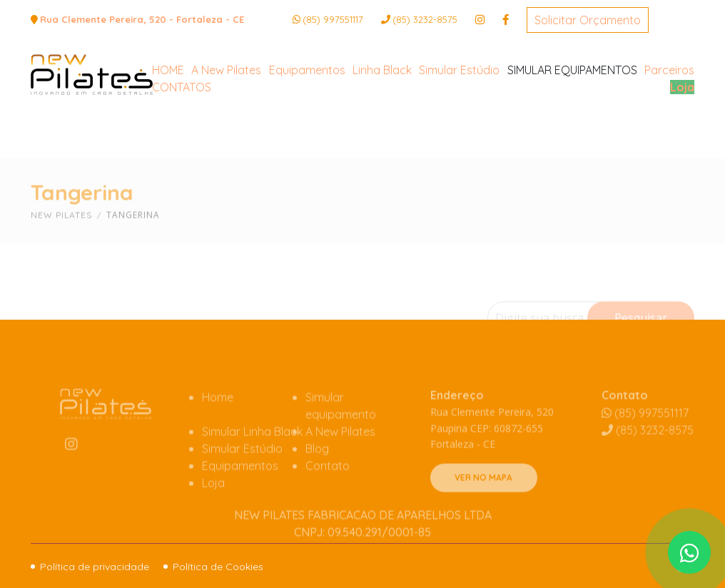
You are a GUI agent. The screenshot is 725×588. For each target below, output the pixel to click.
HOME (168, 123)
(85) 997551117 (333, 19)
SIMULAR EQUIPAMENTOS (572, 123)
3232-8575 (425, 19)
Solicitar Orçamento (588, 20)
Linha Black (382, 123)
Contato (328, 486)
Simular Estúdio (459, 123)
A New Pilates (226, 123)
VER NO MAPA (483, 498)
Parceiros (669, 123)
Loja (682, 141)
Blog (317, 469)
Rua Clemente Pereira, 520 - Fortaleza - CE (142, 19)
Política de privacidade (95, 567)
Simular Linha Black (252, 452)
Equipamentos (307, 123)
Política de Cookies (218, 567)
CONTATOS (182, 141)
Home (218, 417)
